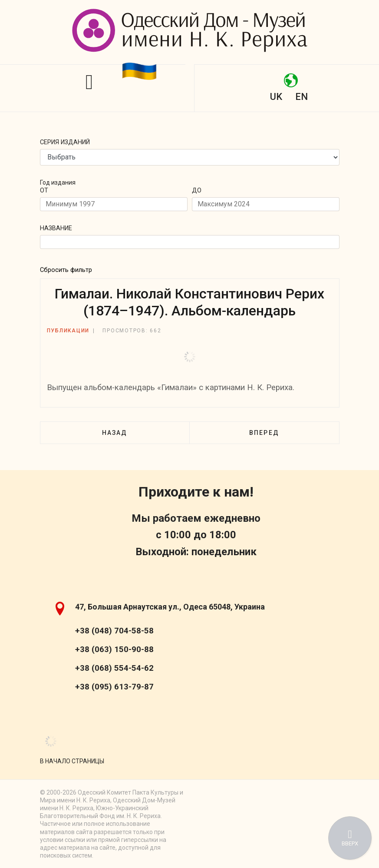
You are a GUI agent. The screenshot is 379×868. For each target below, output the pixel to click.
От (44, 190)
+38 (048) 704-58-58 (114, 631)
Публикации (68, 331)
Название (56, 228)
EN (302, 97)
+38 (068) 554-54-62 (114, 668)
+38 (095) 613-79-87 (114, 687)
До (197, 190)
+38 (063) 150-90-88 (114, 649)
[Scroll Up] (72, 761)
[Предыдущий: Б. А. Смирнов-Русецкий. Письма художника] (115, 433)
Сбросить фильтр (66, 270)
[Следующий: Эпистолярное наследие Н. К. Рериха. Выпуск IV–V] (264, 433)
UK (276, 97)
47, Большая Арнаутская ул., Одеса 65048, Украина (170, 607)
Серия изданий (65, 142)
